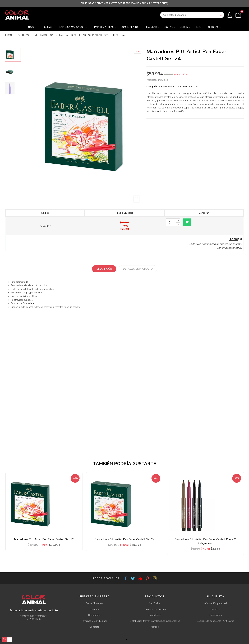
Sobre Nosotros (94, 603)
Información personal (215, 603)
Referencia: (184, 87)
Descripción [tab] (104, 269)
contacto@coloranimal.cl (34, 616)
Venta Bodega (166, 87)
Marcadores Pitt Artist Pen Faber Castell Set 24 (125, 539)
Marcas (155, 627)
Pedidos (215, 609)
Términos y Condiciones (94, 621)
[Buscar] (192, 15)
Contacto (94, 627)
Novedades (155, 615)
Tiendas (94, 609)
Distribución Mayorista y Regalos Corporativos (155, 621)
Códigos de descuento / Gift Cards (215, 621)
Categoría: (152, 87)
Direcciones (215, 615)
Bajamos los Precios (155, 609)
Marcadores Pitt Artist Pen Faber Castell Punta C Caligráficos (205, 541)
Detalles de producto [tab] (138, 269)
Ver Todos (155, 603)
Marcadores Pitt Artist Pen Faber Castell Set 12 (44, 539)
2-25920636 (34, 619)
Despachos (94, 615)
